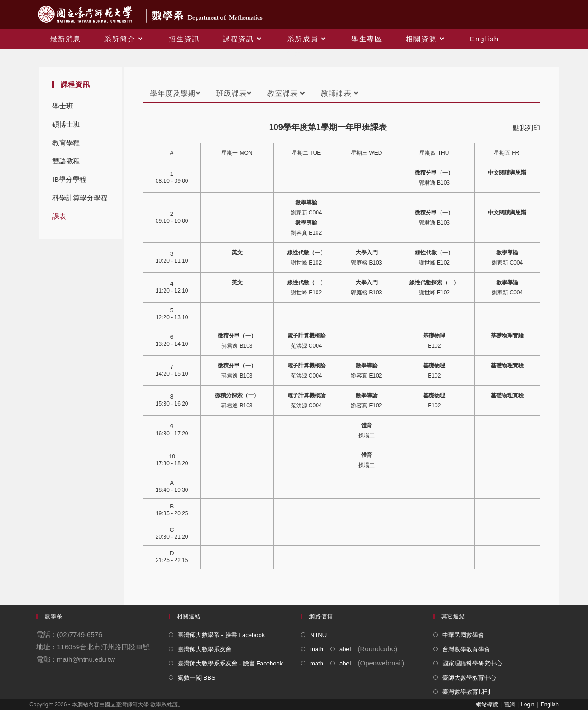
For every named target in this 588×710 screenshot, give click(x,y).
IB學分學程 (69, 179)
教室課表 (286, 93)
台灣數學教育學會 (466, 649)
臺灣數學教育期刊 (466, 692)
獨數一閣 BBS (197, 678)
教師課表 (339, 93)
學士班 (63, 106)
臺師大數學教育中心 (469, 678)
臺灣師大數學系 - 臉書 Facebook (221, 635)
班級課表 (234, 93)
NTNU (318, 635)
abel (345, 649)
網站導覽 (487, 704)
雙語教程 (66, 161)
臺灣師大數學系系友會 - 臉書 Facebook (230, 663)
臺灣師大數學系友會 (205, 649)
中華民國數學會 (463, 635)
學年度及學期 (175, 93)
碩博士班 (66, 124)
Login (528, 704)
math (317, 649)
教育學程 (66, 143)
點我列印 (526, 128)
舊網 (509, 704)
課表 (59, 216)
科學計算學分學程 (80, 198)
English (550, 704)
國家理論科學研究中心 (472, 663)
